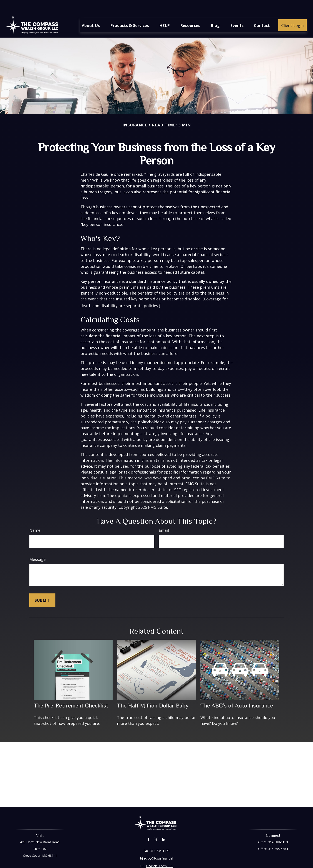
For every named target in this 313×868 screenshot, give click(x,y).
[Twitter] (156, 826)
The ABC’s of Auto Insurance (237, 692)
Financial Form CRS (160, 853)
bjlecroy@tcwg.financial (157, 845)
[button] (91, 12)
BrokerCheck (201, 861)
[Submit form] (42, 587)
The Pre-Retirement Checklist (71, 692)
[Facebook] (149, 826)
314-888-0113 (278, 829)
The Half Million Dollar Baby (153, 692)
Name (35, 517)
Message (37, 546)
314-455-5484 (278, 836)
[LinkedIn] (164, 826)
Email (164, 517)
